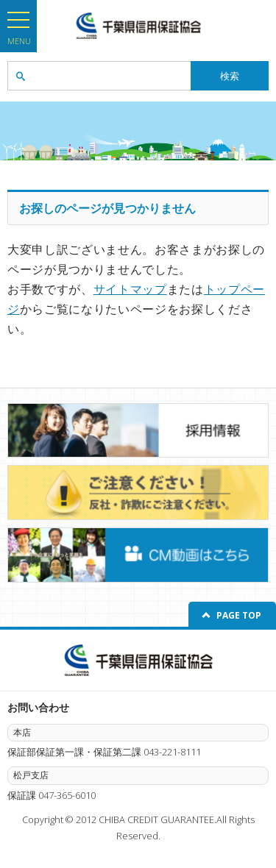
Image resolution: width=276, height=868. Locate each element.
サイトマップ (130, 289)
